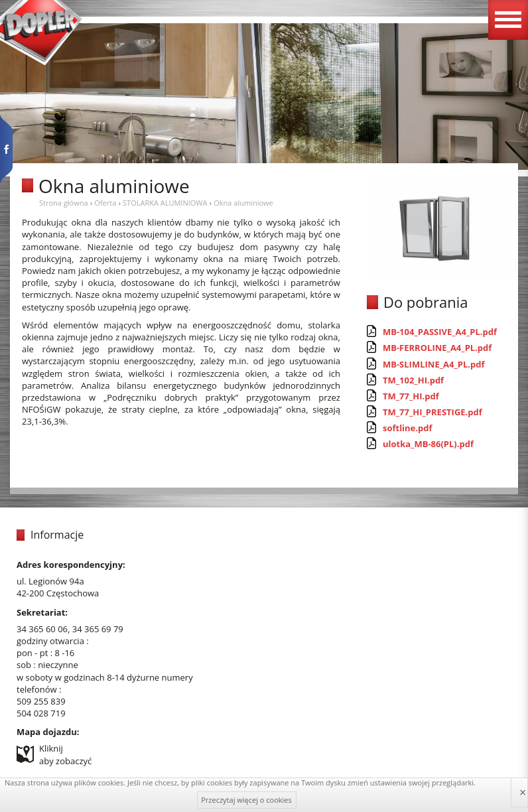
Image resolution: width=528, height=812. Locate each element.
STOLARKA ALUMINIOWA (165, 203)
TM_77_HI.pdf (411, 396)
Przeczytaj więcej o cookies (246, 800)
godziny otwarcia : (53, 641)
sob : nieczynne (47, 665)
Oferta (105, 203)
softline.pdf (408, 428)
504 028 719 (41, 713)
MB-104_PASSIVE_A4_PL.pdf (440, 332)
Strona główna (64, 203)
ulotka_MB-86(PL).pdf (428, 444)
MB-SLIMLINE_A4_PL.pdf (434, 364)
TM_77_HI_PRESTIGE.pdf (432, 412)
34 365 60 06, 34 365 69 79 (70, 629)
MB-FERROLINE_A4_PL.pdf (437, 348)
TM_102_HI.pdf (413, 380)
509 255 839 (41, 701)
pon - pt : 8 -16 (45, 653)
